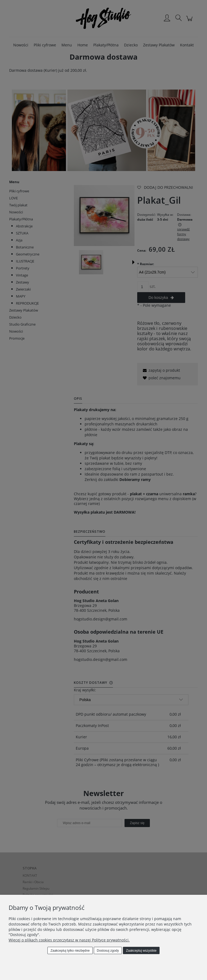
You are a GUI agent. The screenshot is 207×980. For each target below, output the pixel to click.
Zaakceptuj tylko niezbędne (70, 951)
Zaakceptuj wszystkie (141, 951)
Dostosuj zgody (108, 951)
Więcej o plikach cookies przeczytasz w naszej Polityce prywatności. (69, 940)
